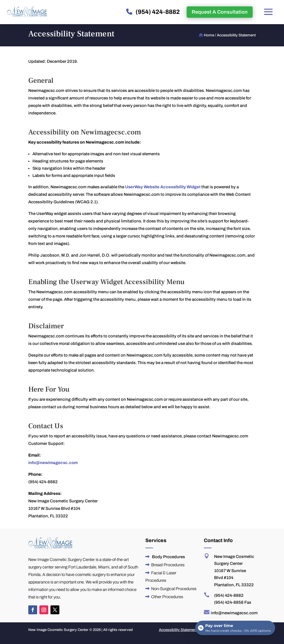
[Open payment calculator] (235, 628)
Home (209, 35)
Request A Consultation (220, 12)
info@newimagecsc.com (53, 463)
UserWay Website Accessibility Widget (163, 187)
